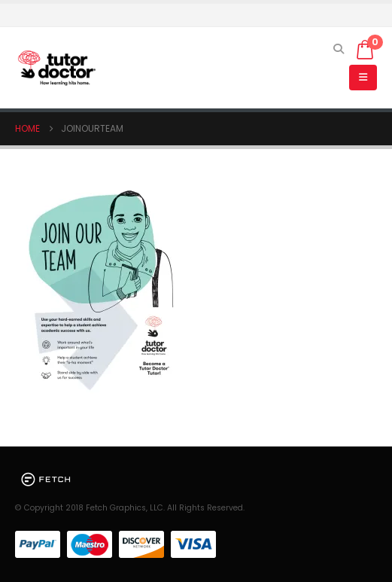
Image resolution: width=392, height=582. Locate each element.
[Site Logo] (56, 68)
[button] (339, 49)
